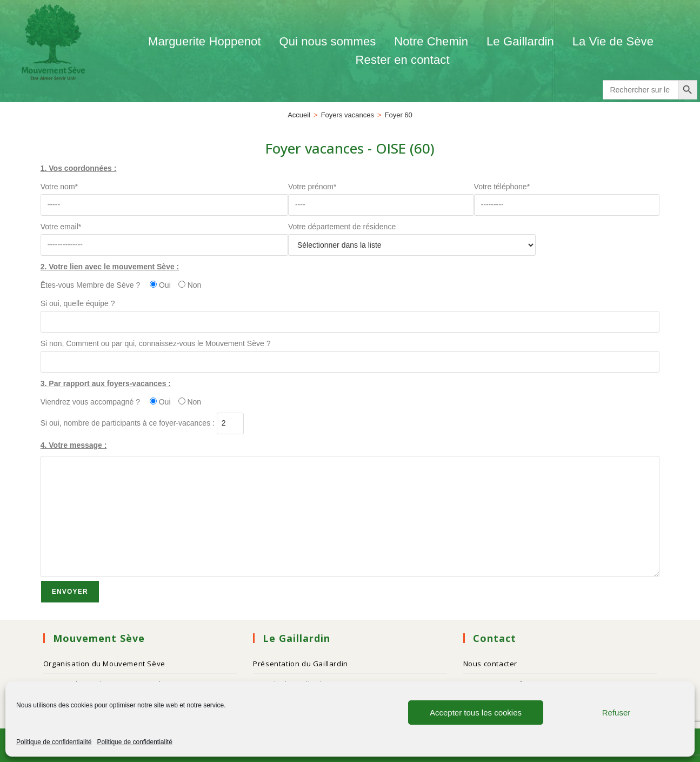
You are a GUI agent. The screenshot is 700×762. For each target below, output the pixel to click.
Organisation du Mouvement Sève (104, 664)
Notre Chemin (431, 41)
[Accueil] (299, 115)
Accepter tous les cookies (476, 713)
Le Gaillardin (520, 41)
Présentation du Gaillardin (301, 664)
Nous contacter (490, 664)
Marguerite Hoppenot (205, 41)
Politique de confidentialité (54, 742)
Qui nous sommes (328, 41)
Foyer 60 (399, 115)
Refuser (616, 713)
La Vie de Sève (615, 41)
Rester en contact (403, 60)
